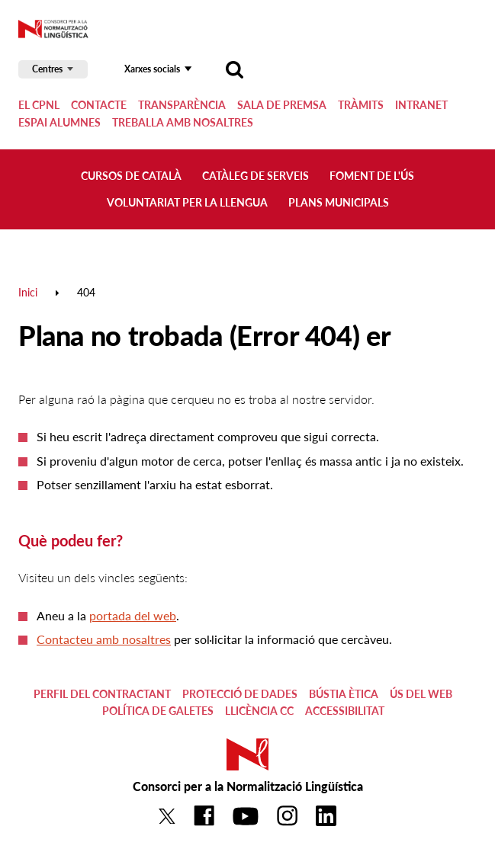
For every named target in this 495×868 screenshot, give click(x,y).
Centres (47, 69)
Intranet (421, 105)
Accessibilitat (345, 711)
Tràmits (361, 105)
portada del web (133, 615)
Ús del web (421, 694)
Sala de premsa (282, 105)
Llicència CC (259, 711)
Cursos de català (131, 176)
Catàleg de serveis (256, 176)
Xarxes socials (152, 69)
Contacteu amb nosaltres (104, 639)
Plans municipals (339, 202)
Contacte (99, 105)
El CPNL (39, 105)
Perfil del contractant (102, 694)
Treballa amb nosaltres (183, 122)
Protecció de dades (240, 694)
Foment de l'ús (372, 176)
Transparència (182, 105)
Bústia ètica (344, 694)
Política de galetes (158, 711)
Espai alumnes (59, 122)
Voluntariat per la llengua (187, 202)
